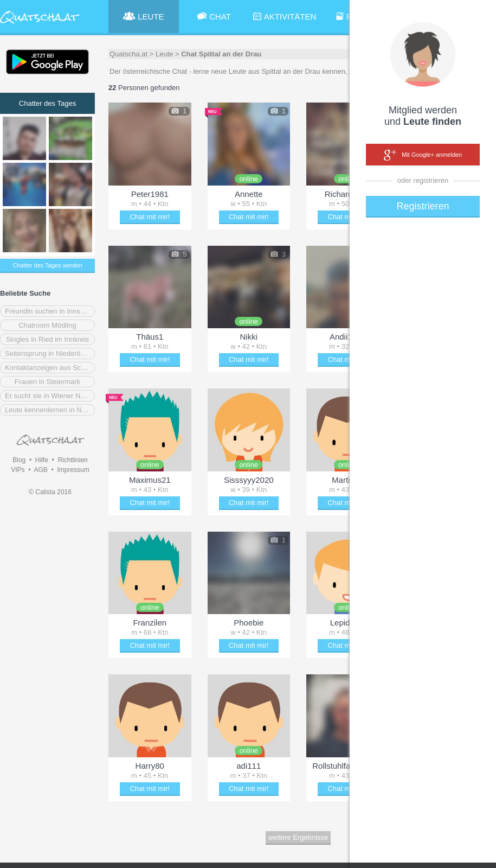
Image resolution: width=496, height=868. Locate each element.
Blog (19, 460)
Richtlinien (72, 460)
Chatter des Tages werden (47, 265)
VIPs (18, 470)
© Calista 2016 (50, 492)
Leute (165, 54)
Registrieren (423, 206)
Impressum (73, 470)
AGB (40, 470)
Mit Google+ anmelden (423, 155)
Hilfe (42, 460)
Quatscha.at (128, 54)
